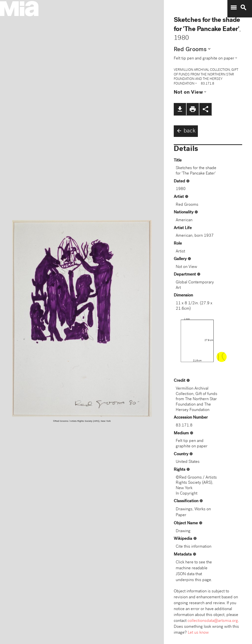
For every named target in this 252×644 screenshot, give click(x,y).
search (243, 8)
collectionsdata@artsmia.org (213, 621)
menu (234, 8)
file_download (180, 109)
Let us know (198, 633)
